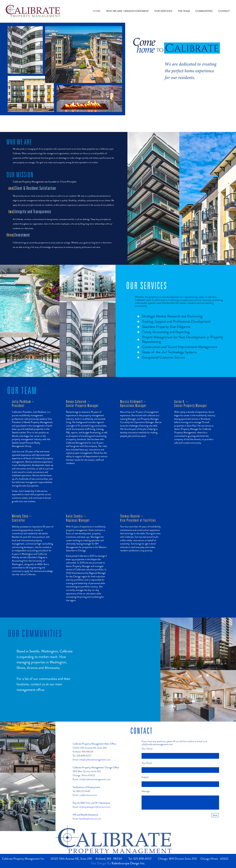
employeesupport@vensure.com (95, 807)
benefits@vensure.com (90, 819)
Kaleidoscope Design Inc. (128, 863)
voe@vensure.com (88, 795)
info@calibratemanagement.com (95, 760)
